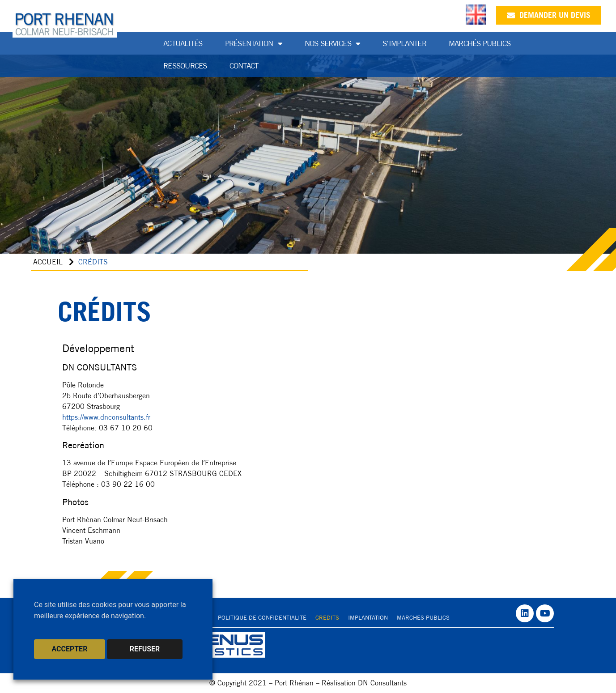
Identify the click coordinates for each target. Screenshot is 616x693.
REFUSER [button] (145, 649)
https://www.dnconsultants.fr (106, 417)
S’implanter (404, 43)
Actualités (183, 43)
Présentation (254, 44)
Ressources (185, 66)
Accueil (48, 262)
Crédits (327, 618)
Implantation (368, 618)
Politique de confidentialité (262, 618)
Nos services (332, 44)
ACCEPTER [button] (70, 649)
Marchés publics (480, 43)
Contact (244, 66)
